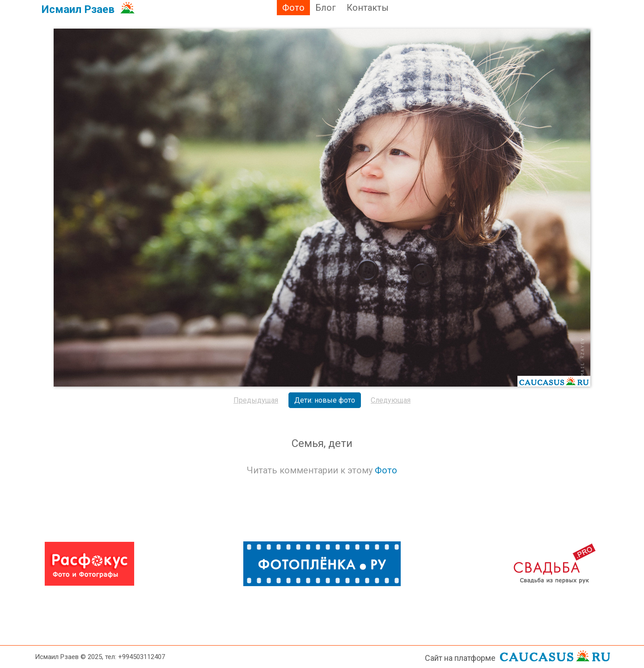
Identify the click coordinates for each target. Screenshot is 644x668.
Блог (326, 8)
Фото (293, 8)
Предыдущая (256, 400)
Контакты (368, 8)
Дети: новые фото (325, 400)
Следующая (391, 400)
